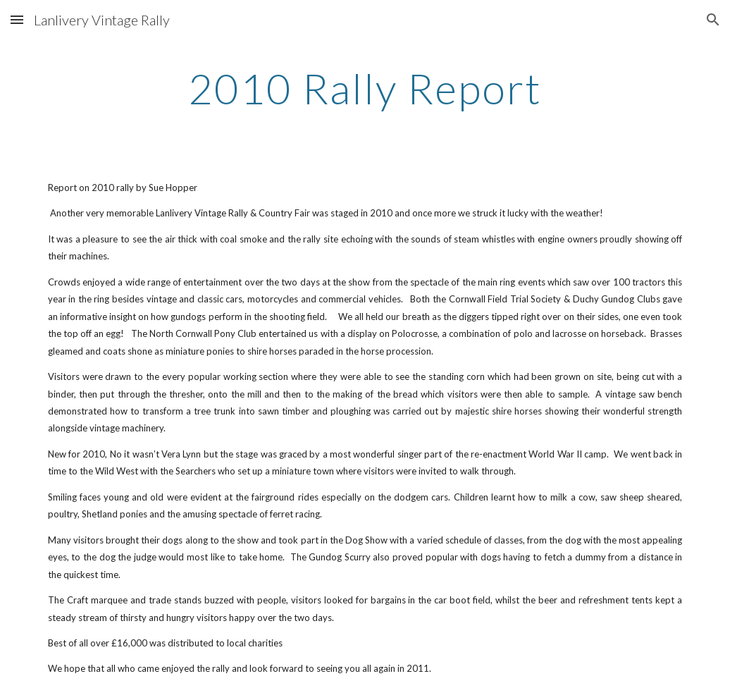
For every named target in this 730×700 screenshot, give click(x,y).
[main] (365, 88)
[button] (17, 19)
